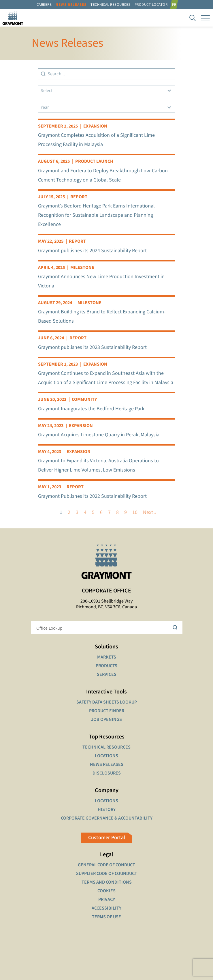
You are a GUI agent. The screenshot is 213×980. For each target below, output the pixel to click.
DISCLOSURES (107, 773)
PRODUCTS (106, 666)
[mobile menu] (205, 18)
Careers (44, 5)
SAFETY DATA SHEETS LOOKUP (107, 702)
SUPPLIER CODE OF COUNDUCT (107, 874)
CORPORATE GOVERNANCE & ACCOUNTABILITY (107, 818)
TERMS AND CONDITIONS (107, 882)
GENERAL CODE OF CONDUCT (106, 865)
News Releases (71, 5)
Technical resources (111, 5)
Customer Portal (107, 838)
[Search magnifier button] (176, 628)
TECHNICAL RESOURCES (106, 747)
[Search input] (103, 628)
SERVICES (107, 674)
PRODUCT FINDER (107, 711)
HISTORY (107, 809)
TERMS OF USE (106, 917)
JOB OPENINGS (106, 719)
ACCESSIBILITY (106, 908)
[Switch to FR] (175, 5)
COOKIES (106, 891)
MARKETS (107, 657)
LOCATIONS (106, 756)
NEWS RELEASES (107, 764)
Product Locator (151, 5)
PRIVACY (107, 899)
